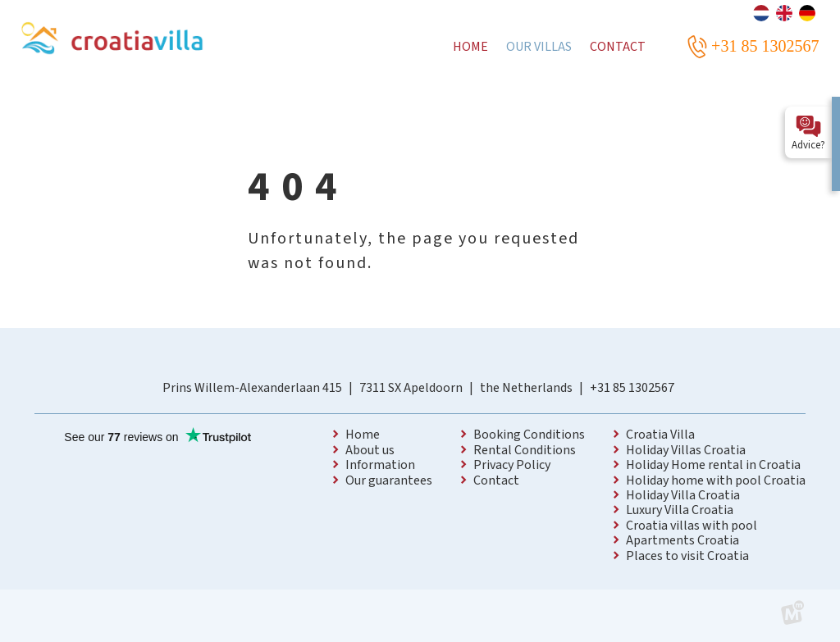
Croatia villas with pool (692, 526)
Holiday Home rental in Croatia (713, 465)
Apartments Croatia (682, 540)
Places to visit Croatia (687, 556)
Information (380, 465)
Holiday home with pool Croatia (716, 480)
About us (370, 450)
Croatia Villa (660, 435)
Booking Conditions (529, 435)
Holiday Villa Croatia (683, 495)
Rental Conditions (525, 450)
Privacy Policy (512, 465)
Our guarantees (389, 480)
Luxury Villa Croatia (680, 510)
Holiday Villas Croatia (686, 450)
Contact (496, 480)
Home (363, 435)
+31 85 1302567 (632, 388)
